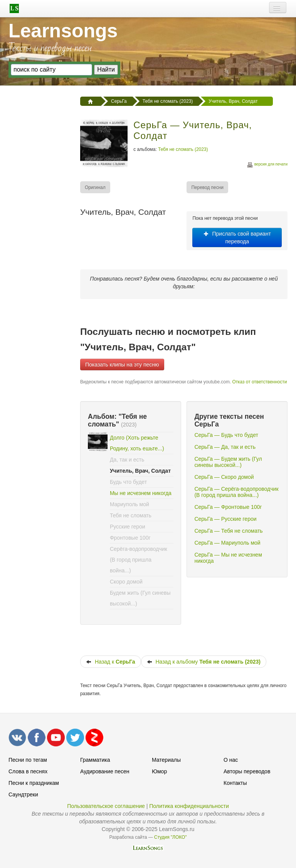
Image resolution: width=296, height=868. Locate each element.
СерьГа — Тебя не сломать (228, 531)
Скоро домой (126, 582)
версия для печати (267, 165)
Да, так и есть (127, 460)
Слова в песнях (28, 771)
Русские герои (128, 527)
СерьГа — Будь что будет (226, 435)
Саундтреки (23, 794)
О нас (231, 760)
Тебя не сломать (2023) (183, 149)
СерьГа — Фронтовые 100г (228, 507)
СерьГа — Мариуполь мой (227, 543)
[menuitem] (96, 187)
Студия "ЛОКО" (171, 837)
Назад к (111, 662)
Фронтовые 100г (130, 538)
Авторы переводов (247, 771)
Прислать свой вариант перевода (237, 237)
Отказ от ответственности (259, 382)
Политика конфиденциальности (189, 806)
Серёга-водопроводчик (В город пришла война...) (139, 560)
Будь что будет (128, 482)
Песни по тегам (28, 760)
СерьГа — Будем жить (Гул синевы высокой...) (228, 462)
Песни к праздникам (34, 783)
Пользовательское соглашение (106, 806)
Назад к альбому (204, 662)
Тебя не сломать (131, 515)
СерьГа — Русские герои (225, 519)
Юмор (159, 771)
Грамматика (95, 760)
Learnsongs (63, 31)
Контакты (235, 783)
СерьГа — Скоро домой (224, 477)
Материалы (166, 760)
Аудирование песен (105, 771)
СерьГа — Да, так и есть (225, 447)
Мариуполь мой (129, 504)
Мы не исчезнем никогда (141, 493)
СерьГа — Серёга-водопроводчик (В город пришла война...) (236, 492)
